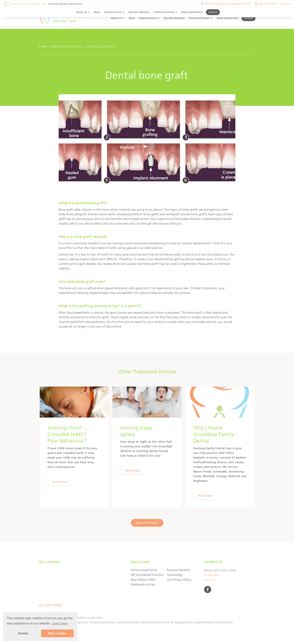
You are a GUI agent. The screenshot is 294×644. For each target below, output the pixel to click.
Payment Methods (139, 12)
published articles (66, 47)
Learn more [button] (60, 623)
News (97, 12)
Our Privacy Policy (179, 580)
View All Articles (147, 532)
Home (43, 47)
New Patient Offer (143, 580)
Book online (212, 575)
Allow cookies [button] (57, 633)
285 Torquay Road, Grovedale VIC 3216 (227, 4)
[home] (65, 18)
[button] (83, 12)
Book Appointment (192, 12)
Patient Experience (144, 570)
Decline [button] (23, 633)
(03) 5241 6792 (267, 4)
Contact (213, 12)
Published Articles (143, 584)
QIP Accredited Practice (147, 575)
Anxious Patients (178, 570)
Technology (175, 575)
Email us (285, 4)
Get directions (50, 605)
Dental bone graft (101, 47)
